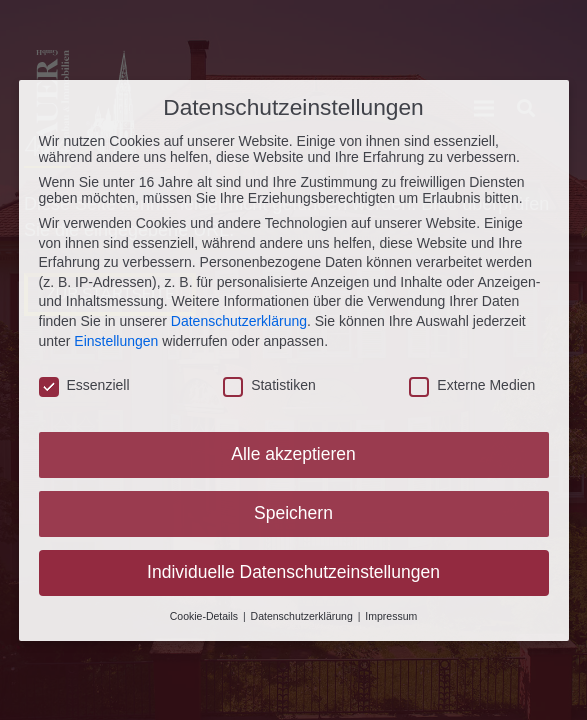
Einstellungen (116, 338)
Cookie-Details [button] (205, 613)
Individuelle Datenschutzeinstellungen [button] (293, 569)
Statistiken (269, 383)
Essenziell (84, 383)
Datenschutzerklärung (239, 318)
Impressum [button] (391, 613)
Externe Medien (472, 383)
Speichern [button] (293, 510)
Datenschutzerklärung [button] (303, 613)
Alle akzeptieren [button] (293, 451)
